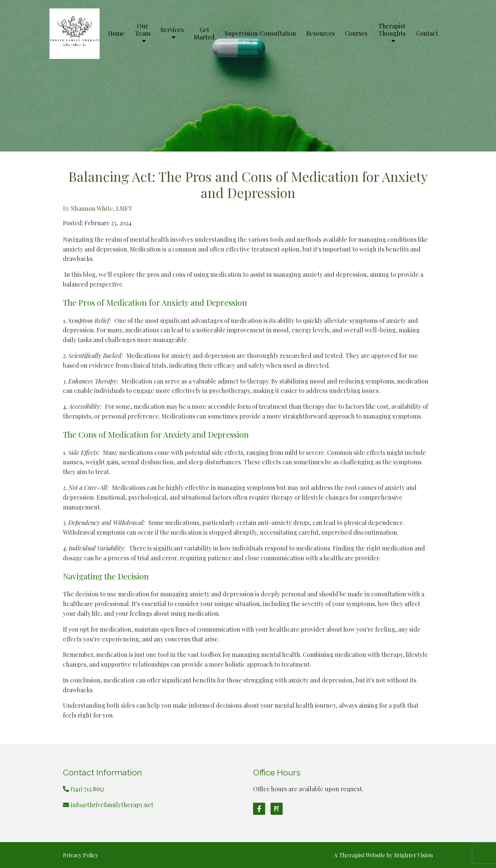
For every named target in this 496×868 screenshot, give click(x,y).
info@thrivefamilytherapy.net (112, 805)
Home (116, 34)
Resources (321, 34)
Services (172, 30)
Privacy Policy (81, 855)
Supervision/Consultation (260, 34)
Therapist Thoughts (392, 30)
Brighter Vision (414, 855)
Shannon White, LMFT (102, 208)
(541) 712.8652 (87, 789)
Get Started (204, 34)
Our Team (143, 30)
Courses (356, 34)
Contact (427, 34)
